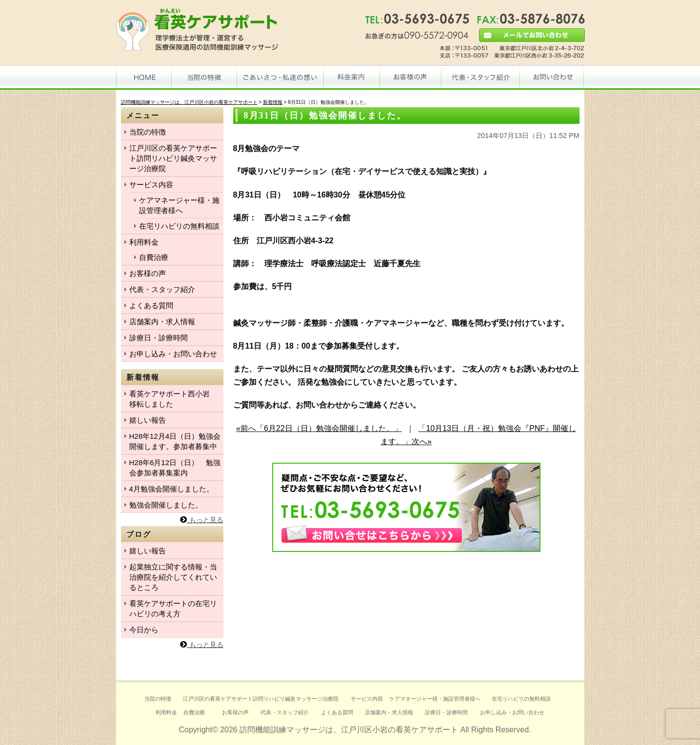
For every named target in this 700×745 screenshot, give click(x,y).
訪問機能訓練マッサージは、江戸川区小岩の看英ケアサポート (349, 730)
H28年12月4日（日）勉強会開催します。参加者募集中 (175, 441)
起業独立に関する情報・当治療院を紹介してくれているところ (173, 577)
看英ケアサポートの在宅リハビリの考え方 (173, 608)
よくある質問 (151, 305)
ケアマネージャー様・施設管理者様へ (179, 205)
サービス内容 (151, 185)
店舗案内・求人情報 (162, 322)
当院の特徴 (148, 132)
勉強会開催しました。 (166, 505)
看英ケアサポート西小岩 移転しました (173, 399)
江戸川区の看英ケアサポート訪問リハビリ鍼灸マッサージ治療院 (173, 158)
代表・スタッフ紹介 (162, 289)
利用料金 (144, 242)
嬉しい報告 (148, 420)
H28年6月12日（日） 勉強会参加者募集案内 (175, 468)
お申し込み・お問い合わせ (173, 354)
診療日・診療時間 (159, 338)
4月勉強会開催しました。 (171, 489)
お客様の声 (148, 273)
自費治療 (154, 257)
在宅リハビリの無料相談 (179, 226)
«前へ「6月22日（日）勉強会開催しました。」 (319, 428)
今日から (144, 630)
